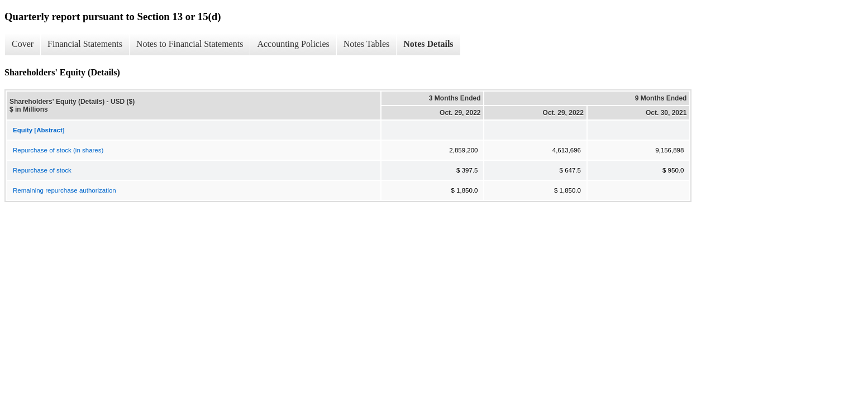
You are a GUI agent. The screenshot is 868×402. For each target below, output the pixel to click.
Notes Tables (367, 44)
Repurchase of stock (42, 170)
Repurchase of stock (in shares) (58, 150)
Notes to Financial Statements (190, 44)
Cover (23, 44)
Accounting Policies (293, 44)
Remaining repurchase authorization (65, 190)
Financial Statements (85, 44)
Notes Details (428, 44)
